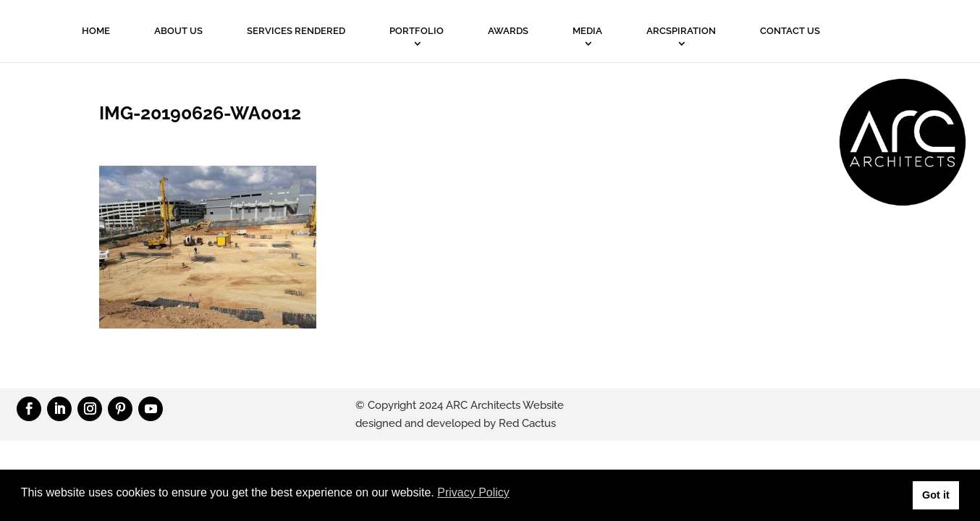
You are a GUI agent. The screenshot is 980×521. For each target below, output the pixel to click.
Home (96, 31)
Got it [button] (936, 495)
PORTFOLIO (417, 31)
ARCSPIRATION (681, 31)
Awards (508, 31)
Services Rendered (296, 31)
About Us (178, 31)
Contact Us (790, 31)
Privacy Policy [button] (473, 492)
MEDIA (587, 31)
